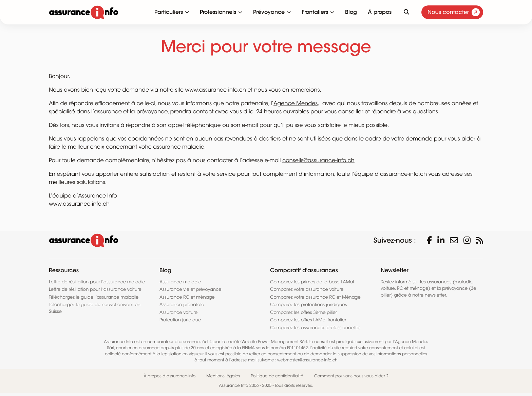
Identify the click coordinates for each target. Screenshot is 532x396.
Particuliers (169, 12)
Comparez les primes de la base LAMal (312, 282)
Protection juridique (180, 320)
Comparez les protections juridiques (308, 305)
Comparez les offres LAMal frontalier (308, 320)
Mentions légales (223, 376)
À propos (380, 12)
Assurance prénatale (182, 305)
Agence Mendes (296, 103)
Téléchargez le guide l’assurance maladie (94, 297)
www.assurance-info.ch (216, 90)
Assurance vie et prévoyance (191, 289)
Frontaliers (315, 12)
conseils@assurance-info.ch (318, 161)
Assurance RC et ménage (187, 297)
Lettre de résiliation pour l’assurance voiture (95, 289)
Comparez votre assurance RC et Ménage (315, 297)
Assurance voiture (178, 312)
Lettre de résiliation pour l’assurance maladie (97, 282)
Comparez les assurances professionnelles (315, 328)
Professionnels (218, 12)
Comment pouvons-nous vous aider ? (351, 376)
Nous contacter (454, 12)
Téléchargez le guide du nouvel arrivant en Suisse (95, 308)
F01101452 (297, 348)
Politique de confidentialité (277, 376)
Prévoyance (269, 12)
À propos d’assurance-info (169, 376)
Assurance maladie (180, 282)
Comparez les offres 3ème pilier (303, 312)
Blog (351, 12)
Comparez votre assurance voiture (307, 289)
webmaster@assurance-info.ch (307, 360)
